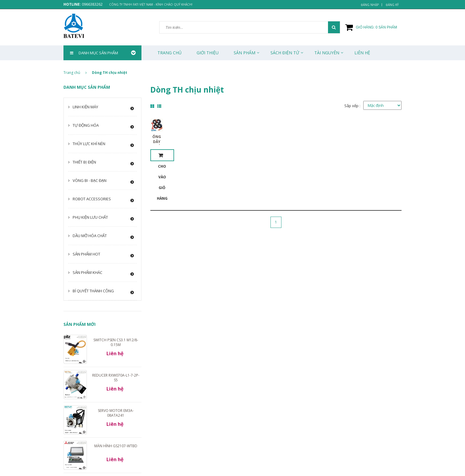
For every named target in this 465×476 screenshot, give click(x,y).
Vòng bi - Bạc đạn (90, 180)
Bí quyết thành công (93, 291)
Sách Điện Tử (285, 53)
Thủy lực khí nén (89, 144)
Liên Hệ (362, 53)
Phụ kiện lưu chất (90, 217)
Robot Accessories (92, 199)
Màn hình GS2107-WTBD (116, 446)
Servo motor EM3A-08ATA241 (116, 413)
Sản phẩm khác (87, 272)
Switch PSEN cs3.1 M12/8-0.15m (116, 342)
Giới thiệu (208, 53)
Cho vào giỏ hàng (162, 155)
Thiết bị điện (84, 162)
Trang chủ (169, 53)
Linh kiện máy (85, 107)
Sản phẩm (245, 53)
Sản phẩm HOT (86, 254)
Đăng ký (392, 5)
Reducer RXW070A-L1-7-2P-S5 (116, 378)
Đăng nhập (370, 5)
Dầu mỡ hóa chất (90, 236)
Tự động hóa (86, 125)
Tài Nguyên (327, 53)
